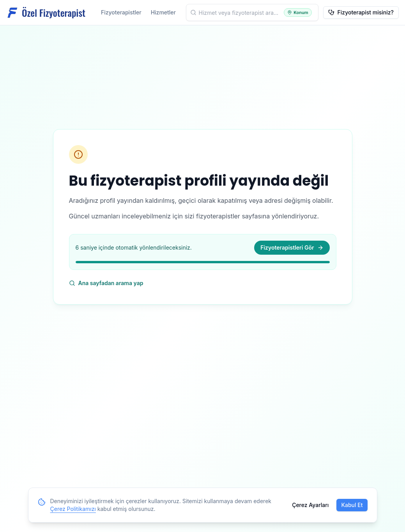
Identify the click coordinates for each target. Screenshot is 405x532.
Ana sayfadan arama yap (106, 283)
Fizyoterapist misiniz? (361, 12)
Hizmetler (163, 12)
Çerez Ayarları (310, 505)
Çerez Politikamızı (73, 509)
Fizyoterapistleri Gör (292, 247)
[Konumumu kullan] (298, 13)
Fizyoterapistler (121, 12)
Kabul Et (352, 505)
